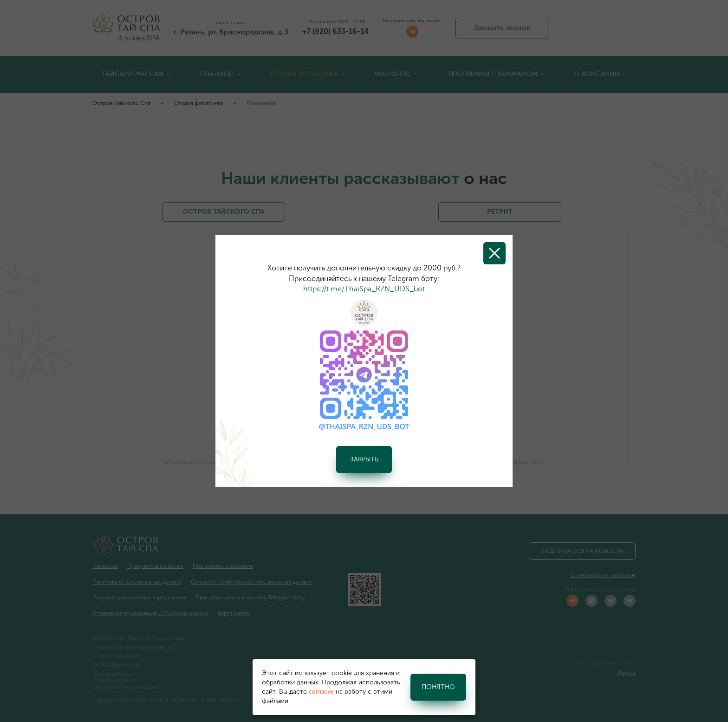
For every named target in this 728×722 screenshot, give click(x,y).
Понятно (438, 687)
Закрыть (364, 459)
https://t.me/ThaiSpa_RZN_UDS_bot (364, 289)
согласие (321, 692)
